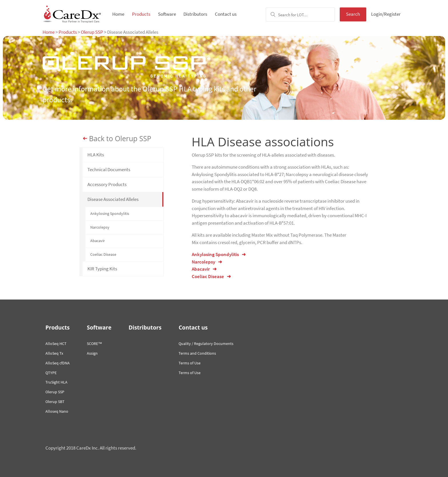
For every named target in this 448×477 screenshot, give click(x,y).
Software (167, 14)
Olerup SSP (92, 32)
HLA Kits (96, 155)
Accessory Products (107, 184)
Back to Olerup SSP (120, 138)
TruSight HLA (56, 382)
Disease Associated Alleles (113, 199)
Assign (92, 353)
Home (118, 14)
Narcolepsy (100, 227)
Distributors (195, 14)
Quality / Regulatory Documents (206, 344)
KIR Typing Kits (102, 269)
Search (353, 14)
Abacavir (98, 241)
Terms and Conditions (197, 353)
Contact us (226, 14)
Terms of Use (190, 363)
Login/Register (386, 14)
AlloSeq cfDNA (58, 363)
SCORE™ (94, 344)
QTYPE (51, 373)
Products (141, 14)
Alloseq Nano (57, 411)
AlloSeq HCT (56, 344)
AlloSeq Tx (54, 353)
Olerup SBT (55, 402)
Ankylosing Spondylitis (110, 213)
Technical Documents (109, 169)
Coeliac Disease (103, 254)
